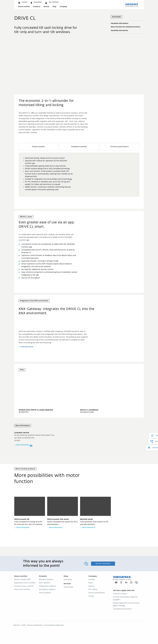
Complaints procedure (122, 609)
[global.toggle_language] (23, 2)
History (91, 586)
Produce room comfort (24, 586)
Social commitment (97, 593)
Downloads (68, 587)
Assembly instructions (127, 31)
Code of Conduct (120, 594)
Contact (92, 580)
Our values (93, 590)
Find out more (27, 347)
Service (46, 7)
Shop (54, 7)
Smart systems (45, 593)
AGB (23, 625)
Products (37, 7)
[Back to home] (132, 5)
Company (63, 7)
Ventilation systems (47, 590)
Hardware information (127, 24)
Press (91, 583)
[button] (52, 2)
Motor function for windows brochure (127, 27)
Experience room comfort (25, 583)
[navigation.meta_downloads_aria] (36, 2)
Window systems (46, 580)
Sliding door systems (47, 586)
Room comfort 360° (23, 580)
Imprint (16, 625)
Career (91, 596)
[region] (79, 170)
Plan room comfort (22, 590)
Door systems (45, 583)
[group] (79, 175)
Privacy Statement (35, 625)
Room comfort (24, 7)
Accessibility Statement (54, 625)
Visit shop (68, 580)
